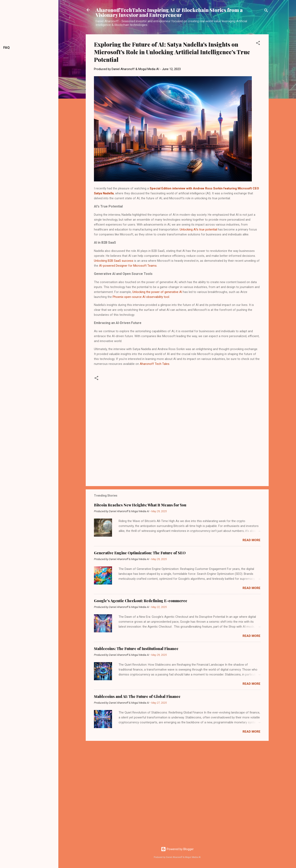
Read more (251, 540)
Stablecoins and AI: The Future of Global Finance (137, 696)
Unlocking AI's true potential (198, 229)
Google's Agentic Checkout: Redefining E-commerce (141, 601)
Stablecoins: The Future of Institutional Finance (136, 649)
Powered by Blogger (177, 849)
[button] (258, 44)
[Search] (266, 11)
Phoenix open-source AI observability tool (141, 297)
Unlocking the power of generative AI (157, 292)
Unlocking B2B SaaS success (114, 261)
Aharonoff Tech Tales (155, 364)
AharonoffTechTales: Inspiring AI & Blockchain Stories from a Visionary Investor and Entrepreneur (169, 12)
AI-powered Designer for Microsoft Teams (128, 266)
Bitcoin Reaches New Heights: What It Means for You (140, 505)
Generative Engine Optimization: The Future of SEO (140, 553)
